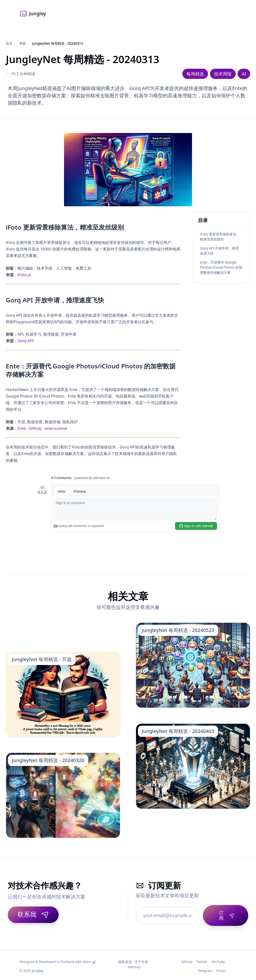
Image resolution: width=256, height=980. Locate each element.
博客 (23, 43)
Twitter (202, 959)
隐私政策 (125, 959)
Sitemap (134, 964)
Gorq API (26, 341)
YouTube (218, 959)
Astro (87, 959)
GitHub (187, 959)
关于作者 (141, 959)
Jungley (33, 14)
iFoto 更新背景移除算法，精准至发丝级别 (220, 237)
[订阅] (224, 914)
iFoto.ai (24, 275)
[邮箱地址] (166, 914)
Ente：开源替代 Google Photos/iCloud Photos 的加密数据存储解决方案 (221, 267)
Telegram (205, 968)
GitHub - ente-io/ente (48, 428)
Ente (22, 428)
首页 (9, 43)
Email (221, 968)
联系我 (33, 914)
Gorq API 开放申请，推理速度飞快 (219, 251)
